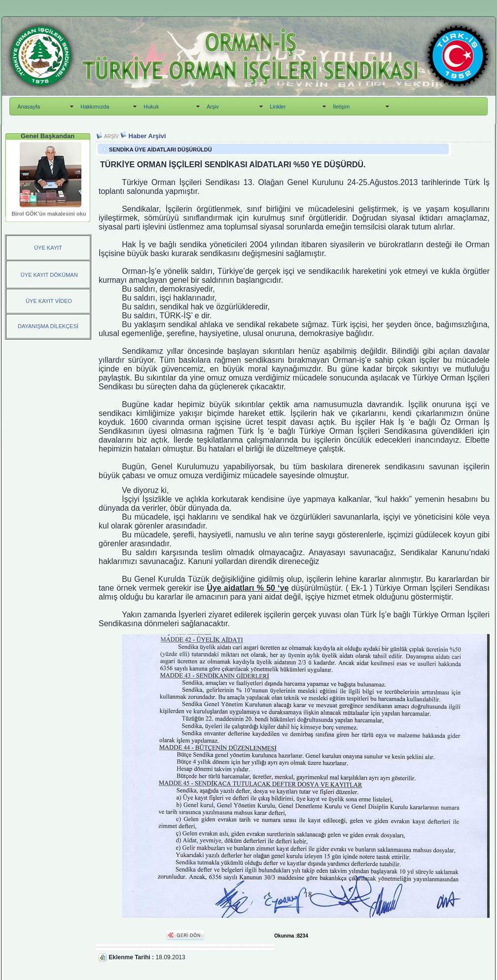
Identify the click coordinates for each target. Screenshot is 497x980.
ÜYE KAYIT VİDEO (48, 301)
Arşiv (213, 107)
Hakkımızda (95, 107)
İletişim (341, 107)
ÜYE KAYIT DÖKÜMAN (49, 275)
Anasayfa (29, 107)
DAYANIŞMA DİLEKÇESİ (48, 326)
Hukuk (151, 107)
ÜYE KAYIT (48, 248)
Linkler (278, 107)
